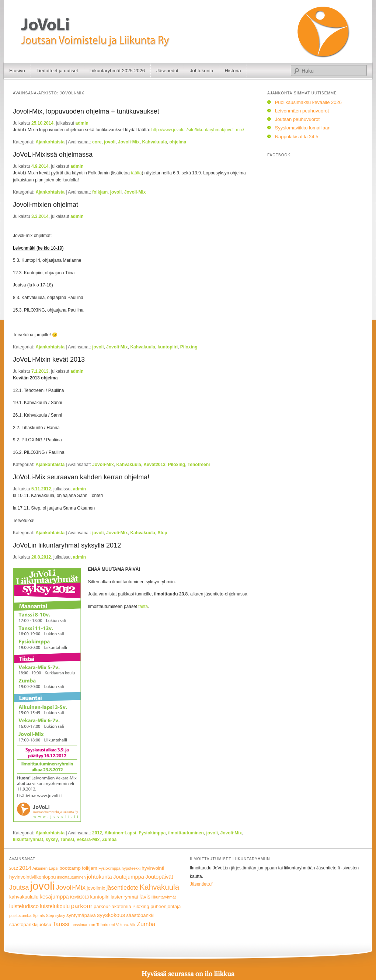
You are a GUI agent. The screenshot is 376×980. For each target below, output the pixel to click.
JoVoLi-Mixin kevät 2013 (49, 359)
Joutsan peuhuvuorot (297, 119)
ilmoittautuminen (186, 833)
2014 (25, 868)
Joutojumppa (129, 877)
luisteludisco (24, 906)
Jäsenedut (167, 71)
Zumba (109, 840)
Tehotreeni (199, 465)
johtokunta (100, 877)
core (97, 142)
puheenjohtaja (166, 906)
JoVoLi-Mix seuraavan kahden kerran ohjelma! (81, 477)
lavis (145, 897)
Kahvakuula (154, 142)
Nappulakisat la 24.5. (297, 137)
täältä (136, 173)
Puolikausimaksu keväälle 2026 (308, 102)
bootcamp (70, 868)
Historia (233, 71)
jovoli (110, 142)
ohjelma (178, 142)
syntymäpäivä (81, 915)
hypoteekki (131, 868)
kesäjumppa (54, 897)
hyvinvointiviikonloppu (33, 877)
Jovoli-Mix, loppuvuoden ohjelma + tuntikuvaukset (86, 111)
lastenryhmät (124, 897)
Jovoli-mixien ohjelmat (46, 205)
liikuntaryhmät (28, 840)
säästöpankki (140, 915)
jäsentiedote (122, 887)
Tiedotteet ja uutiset (57, 71)
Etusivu (17, 71)
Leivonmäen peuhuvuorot (302, 111)
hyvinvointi (153, 868)
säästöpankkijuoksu (30, 925)
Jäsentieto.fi (202, 884)
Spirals (39, 915)
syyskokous (111, 915)
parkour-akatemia (112, 906)
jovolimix (96, 888)
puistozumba (20, 915)
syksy (52, 840)
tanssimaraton (83, 925)
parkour (82, 906)
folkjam (100, 192)
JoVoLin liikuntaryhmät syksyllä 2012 (67, 545)
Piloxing (189, 347)
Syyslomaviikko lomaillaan (303, 128)
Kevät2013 (154, 465)
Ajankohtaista (50, 142)
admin (82, 123)
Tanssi (67, 840)
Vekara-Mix (88, 840)
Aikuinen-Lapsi (120, 833)
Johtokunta (202, 71)
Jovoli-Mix (129, 142)
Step (162, 533)
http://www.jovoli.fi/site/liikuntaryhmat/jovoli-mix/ (198, 130)
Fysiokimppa (152, 833)
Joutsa (19, 887)
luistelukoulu (55, 906)
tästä (143, 607)
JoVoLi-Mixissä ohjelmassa (53, 154)
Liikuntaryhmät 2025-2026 (117, 71)
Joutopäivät (159, 877)
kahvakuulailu (24, 897)
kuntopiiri (168, 347)
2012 (97, 833)
